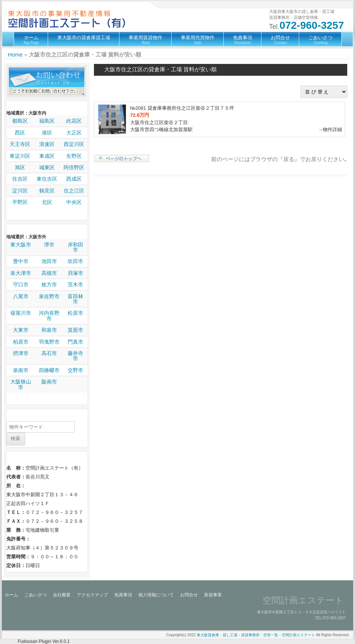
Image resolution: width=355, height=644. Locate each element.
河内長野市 (49, 316)
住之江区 (74, 191)
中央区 (74, 202)
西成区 (74, 179)
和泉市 (49, 330)
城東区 (47, 167)
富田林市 (75, 299)
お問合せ (280, 40)
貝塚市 (75, 273)
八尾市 (21, 296)
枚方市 (49, 284)
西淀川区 (74, 144)
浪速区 (47, 144)
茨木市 (75, 284)
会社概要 (62, 595)
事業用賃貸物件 (146, 40)
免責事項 (243, 40)
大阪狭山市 (21, 384)
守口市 (21, 284)
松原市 (75, 313)
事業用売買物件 (198, 40)
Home (15, 54)
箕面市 (75, 330)
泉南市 (21, 370)
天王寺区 (20, 144)
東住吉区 (47, 179)
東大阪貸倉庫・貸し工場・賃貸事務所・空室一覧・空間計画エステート (256, 635)
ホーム (31, 40)
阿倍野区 (74, 167)
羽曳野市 (49, 342)
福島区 (47, 121)
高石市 (49, 353)
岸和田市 (75, 247)
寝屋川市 (21, 313)
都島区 (20, 121)
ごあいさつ (320, 40)
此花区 (74, 121)
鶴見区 (47, 191)
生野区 (74, 156)
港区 (47, 133)
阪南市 (49, 382)
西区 (20, 133)
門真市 (75, 342)
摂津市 (21, 353)
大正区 (74, 133)
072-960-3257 (312, 25)
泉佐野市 (49, 296)
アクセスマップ (92, 595)
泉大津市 (21, 273)
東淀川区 (20, 156)
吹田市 (75, 261)
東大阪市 (21, 245)
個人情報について (156, 595)
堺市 (49, 245)
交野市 (75, 370)
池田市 (49, 261)
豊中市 (21, 261)
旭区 (20, 167)
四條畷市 (49, 370)
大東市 (21, 330)
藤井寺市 (75, 356)
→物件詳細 (330, 130)
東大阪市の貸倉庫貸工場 (84, 38)
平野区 (20, 202)
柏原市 (21, 342)
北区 (47, 202)
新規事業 (213, 595)
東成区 (47, 156)
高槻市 (49, 273)
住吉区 (20, 179)
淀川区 (20, 191)
